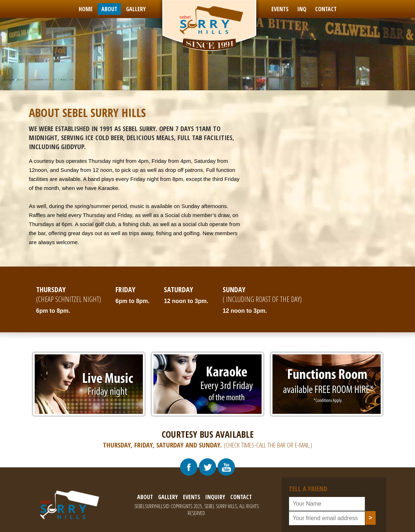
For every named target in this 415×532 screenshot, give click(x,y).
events (280, 9)
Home (86, 9)
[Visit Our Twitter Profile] (208, 467)
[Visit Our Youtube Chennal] (226, 467)
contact (326, 9)
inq (302, 9)
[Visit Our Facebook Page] (189, 467)
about (109, 9)
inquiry (215, 497)
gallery (136, 9)
